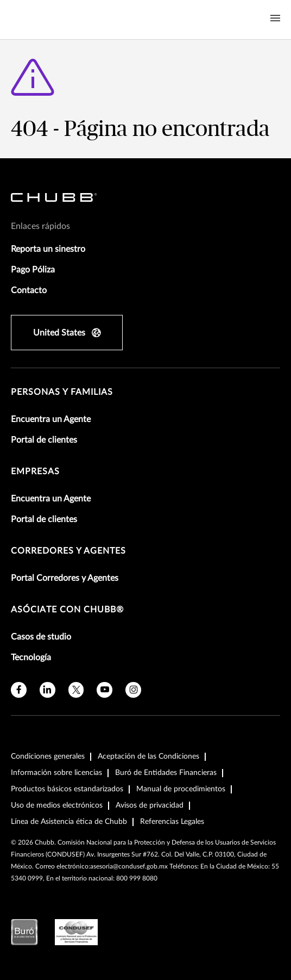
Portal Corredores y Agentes (65, 578)
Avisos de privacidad (150, 805)
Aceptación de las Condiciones (148, 756)
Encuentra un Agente (51, 419)
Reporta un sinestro (48, 249)
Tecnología (31, 658)
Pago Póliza (33, 270)
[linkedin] (48, 690)
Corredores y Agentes (68, 551)
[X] (76, 690)
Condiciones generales (48, 756)
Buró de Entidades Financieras (166, 773)
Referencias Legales (172, 822)
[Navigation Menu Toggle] (275, 18)
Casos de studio (41, 637)
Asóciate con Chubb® (67, 610)
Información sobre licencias (56, 773)
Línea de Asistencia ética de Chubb (69, 822)
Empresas (35, 472)
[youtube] (105, 690)
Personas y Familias (62, 392)
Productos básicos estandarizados (67, 789)
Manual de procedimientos (181, 789)
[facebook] (19, 690)
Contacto (29, 290)
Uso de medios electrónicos (57, 805)
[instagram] (133, 690)
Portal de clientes (44, 440)
